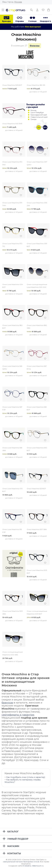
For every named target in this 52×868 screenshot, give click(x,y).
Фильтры (35, 46)
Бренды (6, 21)
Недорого (45, 21)
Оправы (20, 21)
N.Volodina (27, 866)
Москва (18, 2)
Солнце (32, 21)
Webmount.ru (38, 866)
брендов (7, 703)
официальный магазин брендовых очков (21, 862)
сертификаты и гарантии (18, 715)
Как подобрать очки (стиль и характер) (26, 777)
